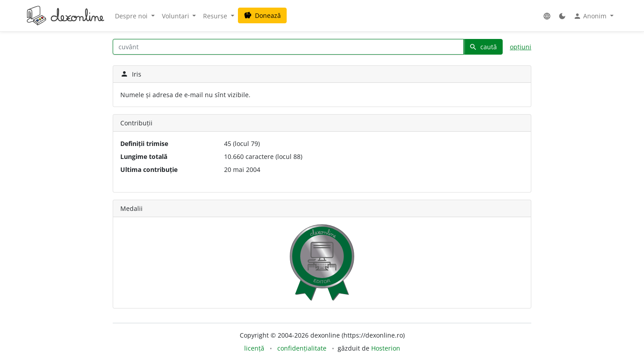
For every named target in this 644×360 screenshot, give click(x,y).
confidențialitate (302, 348)
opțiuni (521, 47)
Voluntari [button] (176, 16)
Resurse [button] (216, 16)
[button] (547, 16)
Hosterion (386, 348)
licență (254, 348)
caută (483, 47)
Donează (262, 15)
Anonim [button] (591, 16)
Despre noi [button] (132, 16)
